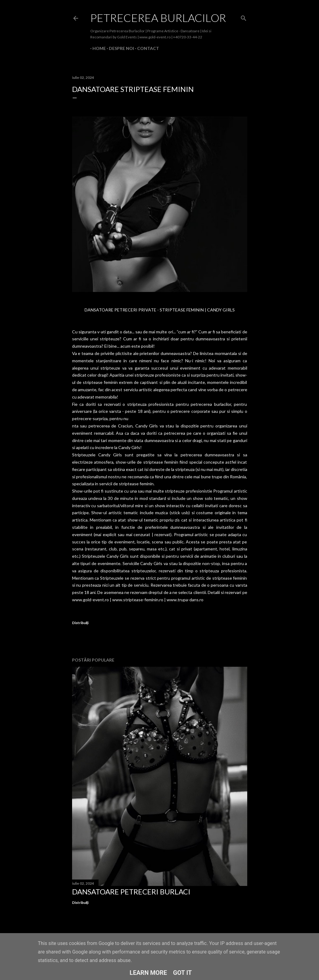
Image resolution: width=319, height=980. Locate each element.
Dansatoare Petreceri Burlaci (131, 892)
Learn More (148, 973)
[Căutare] (244, 17)
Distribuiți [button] (80, 623)
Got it (182, 973)
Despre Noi (119, 48)
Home (97, 48)
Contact (146, 48)
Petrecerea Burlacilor (158, 18)
